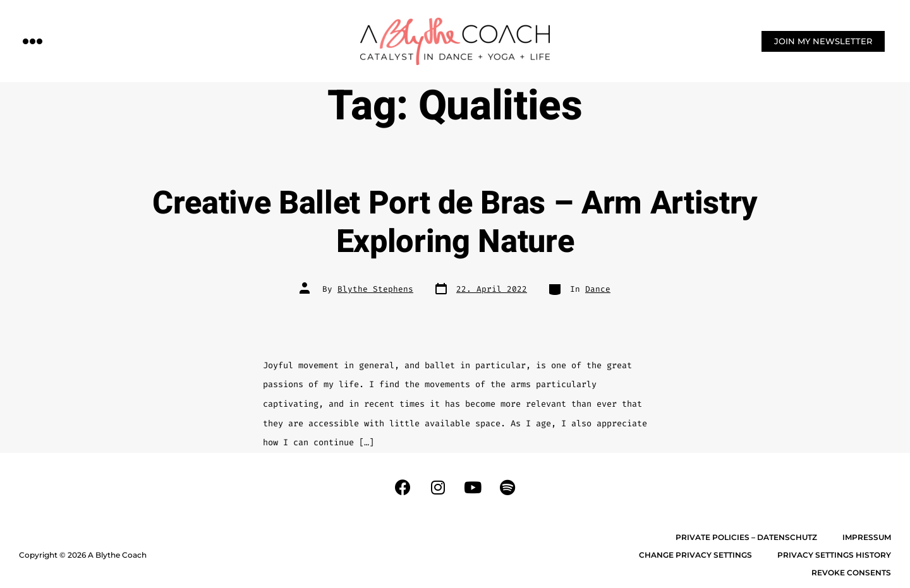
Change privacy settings (695, 555)
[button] (33, 41)
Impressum (867, 537)
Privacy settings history (834, 555)
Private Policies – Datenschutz (746, 537)
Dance (598, 289)
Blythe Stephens (375, 289)
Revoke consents (851, 573)
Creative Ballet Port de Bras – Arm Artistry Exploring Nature (455, 223)
